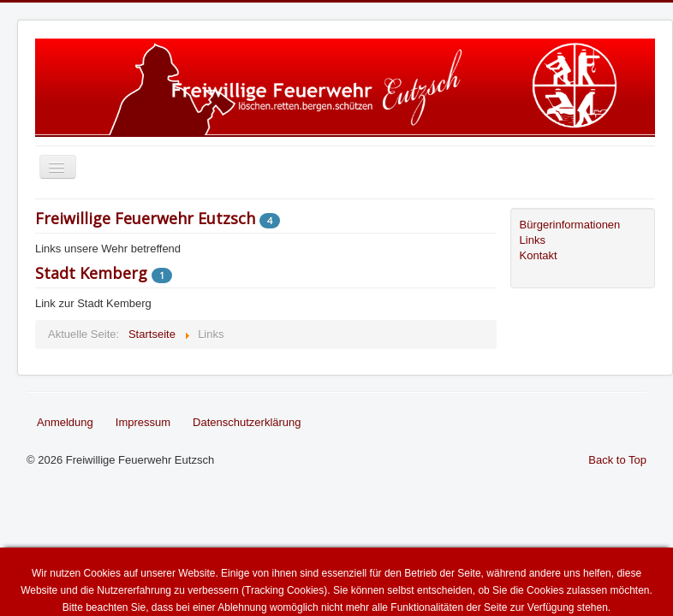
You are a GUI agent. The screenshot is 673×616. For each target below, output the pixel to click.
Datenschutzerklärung (247, 422)
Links (533, 240)
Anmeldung (65, 422)
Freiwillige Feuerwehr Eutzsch (145, 218)
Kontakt (539, 255)
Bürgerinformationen (570, 225)
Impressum (143, 422)
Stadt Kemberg (91, 273)
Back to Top (617, 460)
